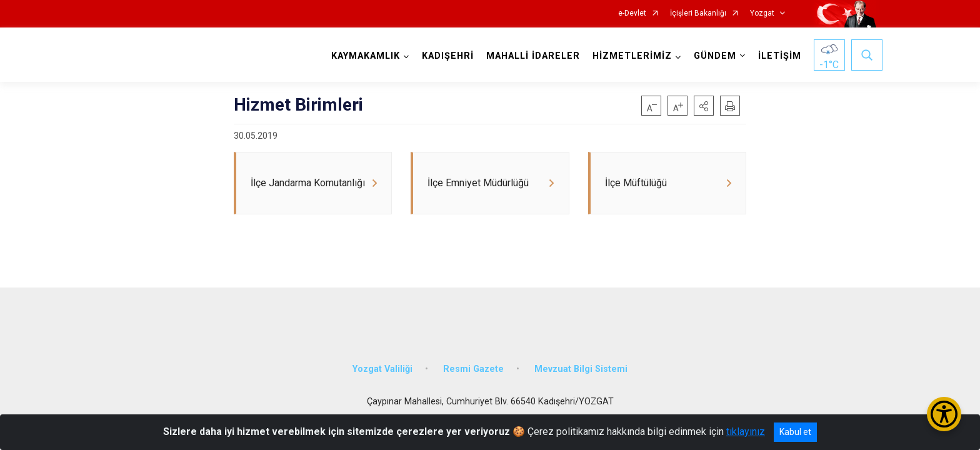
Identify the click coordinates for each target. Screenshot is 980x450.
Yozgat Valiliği (382, 358)
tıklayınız (746, 432)
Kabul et (795, 432)
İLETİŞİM (777, 56)
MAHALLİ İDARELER (530, 56)
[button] (704, 106)
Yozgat (762, 13)
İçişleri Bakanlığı (698, 13)
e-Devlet (632, 13)
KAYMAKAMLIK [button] (362, 56)
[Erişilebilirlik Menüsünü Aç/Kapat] (944, 414)
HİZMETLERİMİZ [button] (629, 56)
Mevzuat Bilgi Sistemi (581, 358)
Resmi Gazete (473, 358)
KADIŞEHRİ (445, 56)
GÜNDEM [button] (712, 56)
